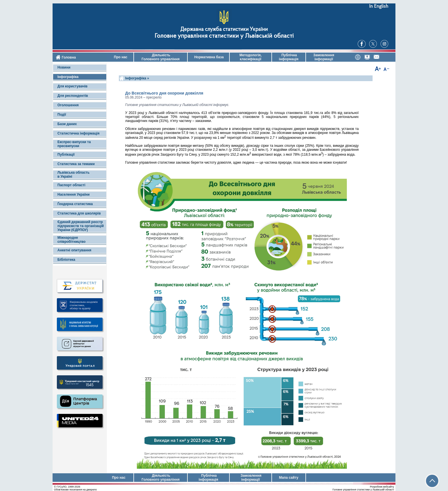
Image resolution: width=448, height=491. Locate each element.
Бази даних (67, 124)
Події (62, 115)
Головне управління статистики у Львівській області (224, 36)
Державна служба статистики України (224, 30)
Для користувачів (72, 86)
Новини (64, 67)
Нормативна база (208, 57)
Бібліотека (66, 260)
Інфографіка (68, 77)
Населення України (74, 195)
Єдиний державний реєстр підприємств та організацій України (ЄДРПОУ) (81, 226)
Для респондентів (73, 96)
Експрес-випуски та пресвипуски (74, 144)
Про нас (120, 57)
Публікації (66, 155)
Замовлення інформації (324, 57)
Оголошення (68, 105)
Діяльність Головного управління (160, 57)
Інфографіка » (138, 78)
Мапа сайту (289, 478)
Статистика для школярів (79, 213)
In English (379, 6)
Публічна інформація (289, 57)
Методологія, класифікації (251, 57)
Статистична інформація (78, 133)
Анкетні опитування (74, 250)
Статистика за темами (76, 164)
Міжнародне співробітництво (71, 240)
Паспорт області (71, 185)
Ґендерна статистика (75, 204)
